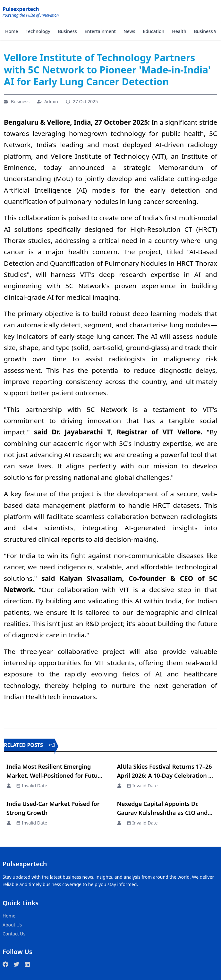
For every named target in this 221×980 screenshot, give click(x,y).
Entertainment (100, 31)
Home (12, 31)
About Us (12, 925)
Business (68, 31)
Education (154, 31)
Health (179, 31)
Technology (38, 31)
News (129, 31)
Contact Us (14, 934)
